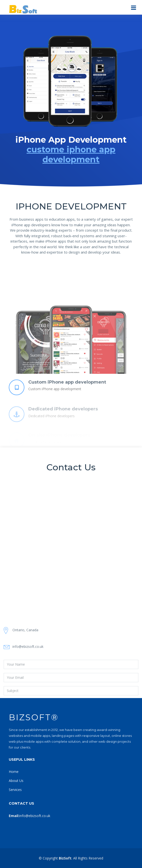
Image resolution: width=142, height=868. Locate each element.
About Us (16, 781)
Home (14, 772)
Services (15, 790)
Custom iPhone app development (67, 391)
